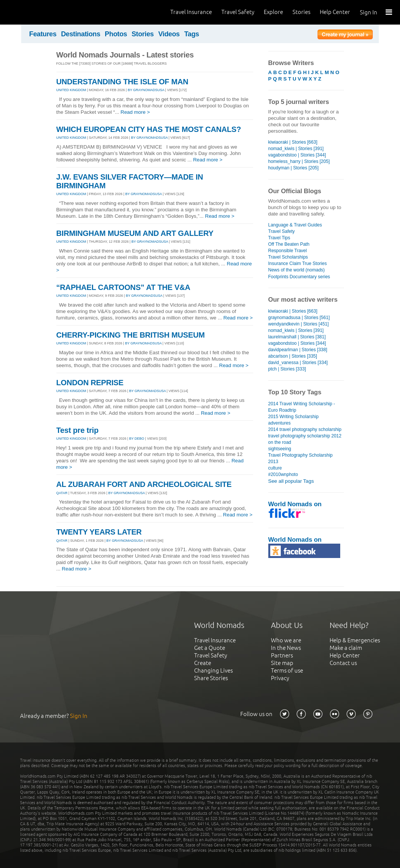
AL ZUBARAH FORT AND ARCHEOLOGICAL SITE (144, 484)
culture (275, 468)
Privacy (280, 678)
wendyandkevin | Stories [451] (299, 324)
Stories (301, 12)
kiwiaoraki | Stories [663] (293, 142)
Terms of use (287, 670)
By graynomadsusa (146, 90)
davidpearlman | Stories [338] (298, 350)
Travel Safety (238, 12)
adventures (279, 423)
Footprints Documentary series (299, 277)
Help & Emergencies (355, 640)
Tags (192, 34)
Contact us (343, 663)
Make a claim (346, 648)
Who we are (286, 640)
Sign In (369, 12)
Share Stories (211, 678)
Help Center (335, 12)
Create (203, 663)
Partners (282, 655)
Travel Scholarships (288, 257)
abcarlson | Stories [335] (293, 356)
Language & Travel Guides (295, 225)
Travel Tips (279, 238)
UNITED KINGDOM (71, 90)
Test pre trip (78, 430)
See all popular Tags (291, 481)
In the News (286, 648)
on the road (280, 442)
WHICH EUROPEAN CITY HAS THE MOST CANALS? (149, 129)
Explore (273, 12)
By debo (137, 439)
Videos (169, 34)
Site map (282, 663)
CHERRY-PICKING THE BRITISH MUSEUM (131, 335)
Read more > (135, 112)
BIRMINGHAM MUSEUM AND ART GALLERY (135, 233)
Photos (116, 34)
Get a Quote (210, 648)
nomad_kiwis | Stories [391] (296, 149)
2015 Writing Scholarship (293, 417)
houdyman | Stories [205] (293, 168)
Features (43, 34)
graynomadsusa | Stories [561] (299, 318)
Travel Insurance (191, 12)
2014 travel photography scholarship (305, 429)
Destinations (81, 34)
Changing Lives (213, 670)
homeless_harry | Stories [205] (299, 161)
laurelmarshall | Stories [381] (297, 337)
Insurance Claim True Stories (298, 263)
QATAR (62, 493)
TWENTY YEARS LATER (99, 532)
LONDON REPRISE (90, 383)
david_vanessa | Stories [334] (298, 363)
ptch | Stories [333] (287, 369)
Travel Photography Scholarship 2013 (301, 458)
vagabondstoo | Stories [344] (297, 155)
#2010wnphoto (283, 474)
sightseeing (280, 449)
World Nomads (40, 12)
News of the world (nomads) (297, 270)
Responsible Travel (288, 251)
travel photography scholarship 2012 (305, 436)
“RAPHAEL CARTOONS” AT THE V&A (123, 287)
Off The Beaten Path (289, 244)
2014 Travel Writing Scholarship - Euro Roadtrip (302, 407)
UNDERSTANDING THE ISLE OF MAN (122, 82)
